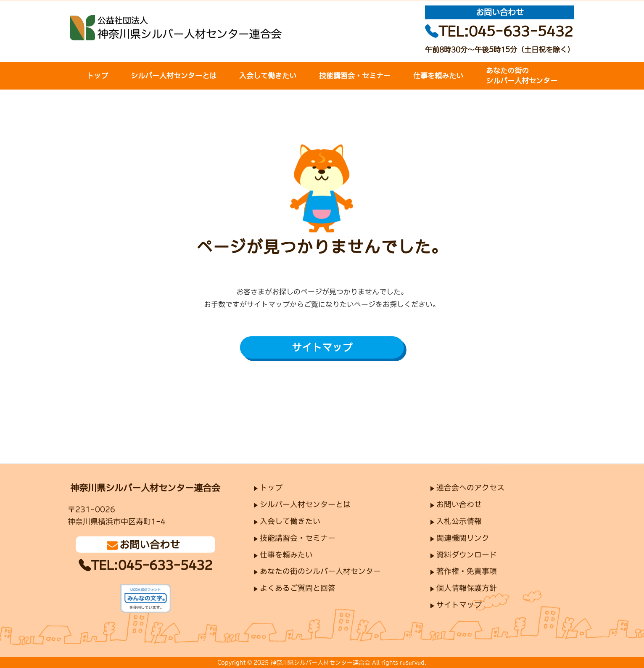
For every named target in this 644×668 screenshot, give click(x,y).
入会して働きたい (268, 75)
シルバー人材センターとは (174, 75)
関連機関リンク (463, 538)
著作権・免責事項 (467, 572)
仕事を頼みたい (438, 75)
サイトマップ (322, 347)
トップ (97, 75)
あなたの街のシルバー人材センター (522, 75)
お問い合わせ (459, 504)
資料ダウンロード (467, 555)
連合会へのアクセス (470, 488)
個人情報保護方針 (467, 589)
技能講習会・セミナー (355, 75)
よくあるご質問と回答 (298, 589)
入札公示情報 (459, 521)
